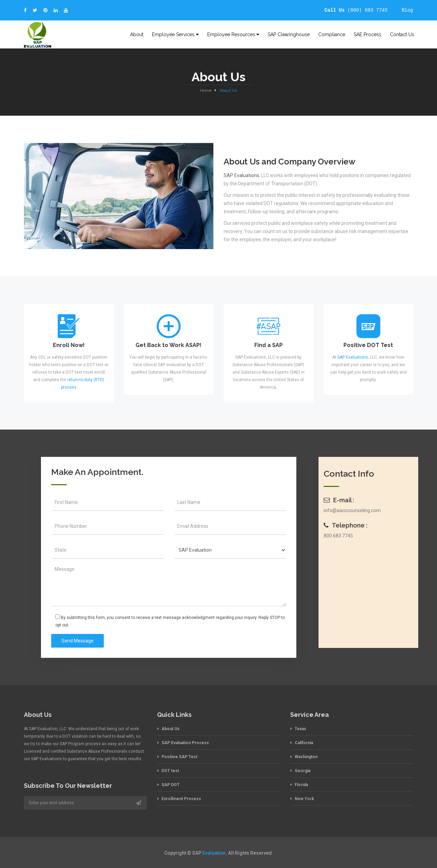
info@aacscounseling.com (352, 510)
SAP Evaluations (241, 175)
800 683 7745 (338, 536)
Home (206, 90)
